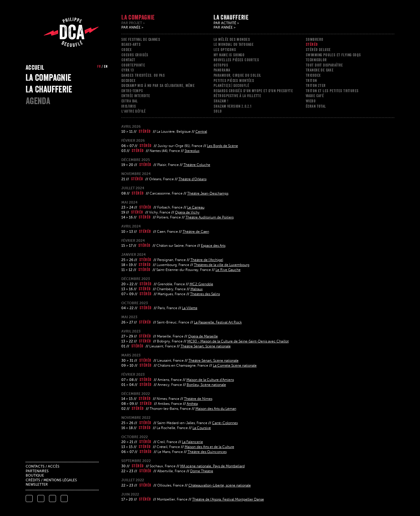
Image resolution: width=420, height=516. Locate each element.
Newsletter (37, 485)
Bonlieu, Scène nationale (206, 385)
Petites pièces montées (234, 81)
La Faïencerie (192, 442)
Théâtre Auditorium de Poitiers (210, 218)
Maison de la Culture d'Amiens (210, 380)
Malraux (197, 289)
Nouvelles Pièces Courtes (236, 60)
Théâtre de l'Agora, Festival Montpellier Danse (228, 500)
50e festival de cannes (141, 39)
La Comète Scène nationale (235, 366)
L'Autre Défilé (134, 111)
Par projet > (133, 23)
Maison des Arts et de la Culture (209, 447)
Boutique (35, 476)
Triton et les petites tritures (332, 91)
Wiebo (311, 101)
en (106, 67)
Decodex (128, 81)
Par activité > (226, 23)
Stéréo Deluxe (318, 50)
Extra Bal (130, 101)
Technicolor (316, 60)
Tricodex (313, 75)
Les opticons (225, 50)
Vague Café (315, 96)
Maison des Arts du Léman (216, 409)
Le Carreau (196, 208)
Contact (128, 60)
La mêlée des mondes (232, 39)
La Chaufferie (49, 89)
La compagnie (48, 78)
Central (201, 132)
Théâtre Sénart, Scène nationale (206, 347)
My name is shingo (229, 55)
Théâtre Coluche (197, 165)
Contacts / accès (43, 467)
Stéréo (312, 44)
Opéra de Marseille (203, 337)
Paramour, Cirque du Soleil (237, 75)
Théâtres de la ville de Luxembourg (222, 265)
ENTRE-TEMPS (132, 91)
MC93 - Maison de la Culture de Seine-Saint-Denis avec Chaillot (238, 342)
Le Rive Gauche (228, 270)
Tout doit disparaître (324, 65)
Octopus (221, 65)
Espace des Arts (213, 246)
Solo (218, 111)
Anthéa (192, 404)
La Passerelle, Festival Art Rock (218, 323)
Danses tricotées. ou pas (143, 75)
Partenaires (37, 471)
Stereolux (192, 151)
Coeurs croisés (135, 55)
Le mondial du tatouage (233, 44)
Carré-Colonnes (225, 423)
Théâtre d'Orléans (192, 179)
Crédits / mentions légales (51, 480)
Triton (311, 81)
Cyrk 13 (127, 70)
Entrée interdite (136, 96)
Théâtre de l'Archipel (207, 260)
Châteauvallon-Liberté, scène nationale (220, 486)
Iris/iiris (129, 106)
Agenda (38, 101)
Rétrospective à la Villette (237, 96)
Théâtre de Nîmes (198, 399)
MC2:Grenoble (201, 284)
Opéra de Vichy (187, 213)
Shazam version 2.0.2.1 (232, 106)
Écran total (316, 106)
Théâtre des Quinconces (207, 452)
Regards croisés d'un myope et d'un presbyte (253, 91)
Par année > (132, 28)
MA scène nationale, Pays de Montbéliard (212, 466)
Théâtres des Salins (205, 294)
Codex (126, 50)
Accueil (35, 67)
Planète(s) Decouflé (231, 85)
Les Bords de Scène (223, 146)
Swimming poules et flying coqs (333, 55)
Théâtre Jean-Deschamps (208, 194)
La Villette (190, 308)
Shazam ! (221, 101)
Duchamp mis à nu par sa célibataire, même (158, 85)
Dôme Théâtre (202, 471)
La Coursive (202, 428)
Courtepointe (133, 65)
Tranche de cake (320, 70)
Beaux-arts (131, 44)
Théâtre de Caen (196, 232)
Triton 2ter (316, 85)
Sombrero (314, 39)
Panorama (222, 70)
